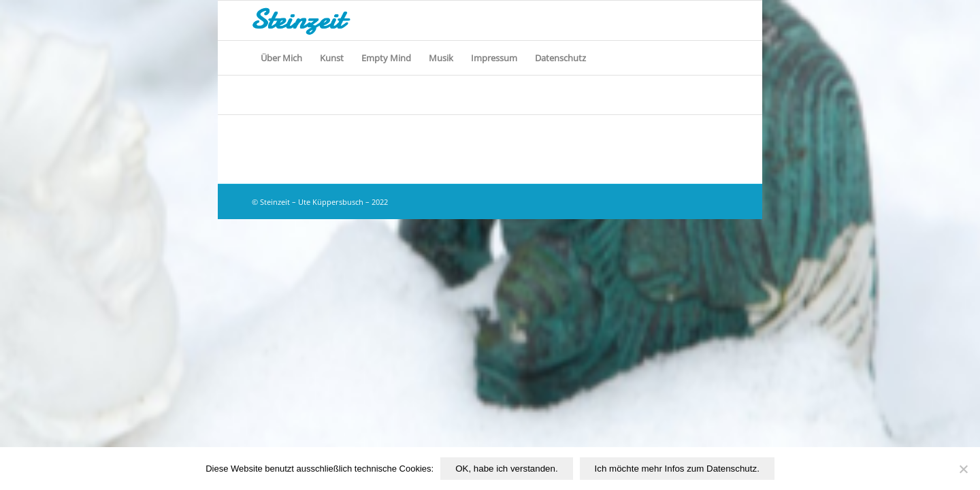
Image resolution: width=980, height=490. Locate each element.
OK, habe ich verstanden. (506, 469)
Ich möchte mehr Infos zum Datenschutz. (677, 469)
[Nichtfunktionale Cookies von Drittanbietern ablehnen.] (963, 469)
